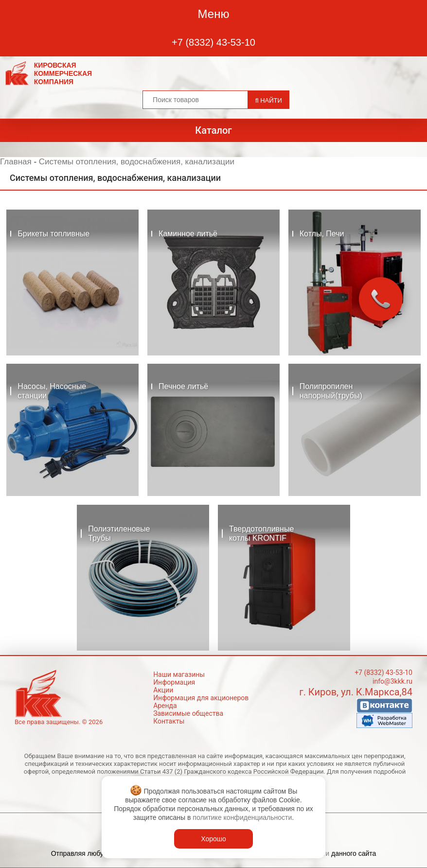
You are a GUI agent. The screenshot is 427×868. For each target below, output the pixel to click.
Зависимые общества (188, 713)
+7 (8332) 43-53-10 (213, 42)
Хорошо (213, 839)
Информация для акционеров (201, 698)
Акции (163, 690)
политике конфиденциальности (242, 817)
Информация (174, 682)
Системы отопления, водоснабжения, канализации (137, 162)
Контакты (169, 721)
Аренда (165, 706)
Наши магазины (179, 674)
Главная (16, 162)
